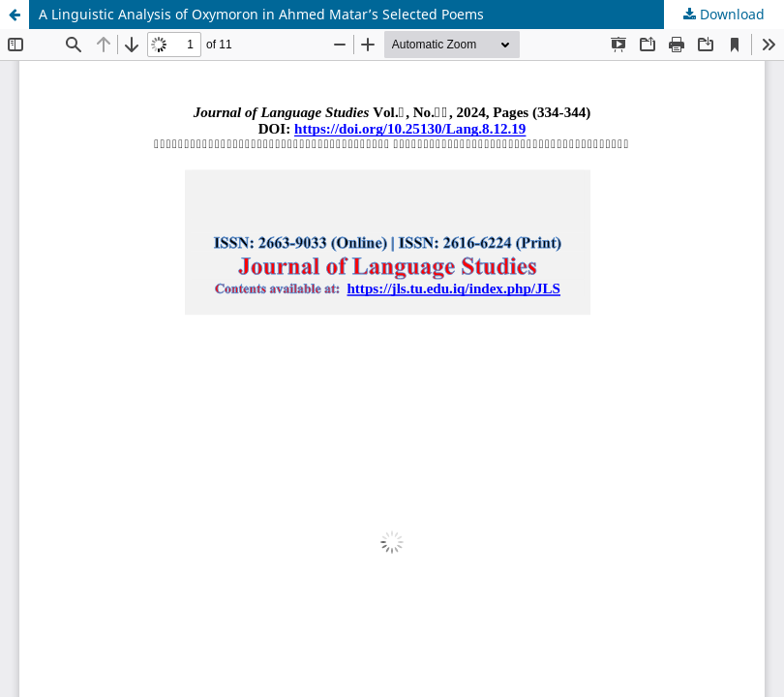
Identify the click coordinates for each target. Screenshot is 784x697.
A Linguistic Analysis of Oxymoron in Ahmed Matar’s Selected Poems (261, 14)
